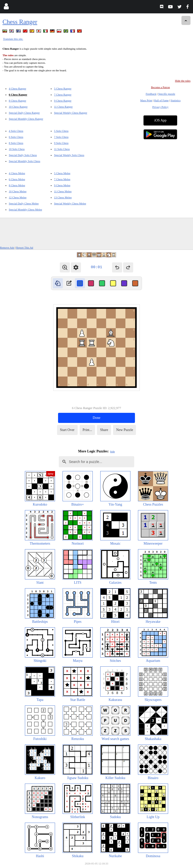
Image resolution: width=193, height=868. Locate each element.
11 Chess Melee (63, 191)
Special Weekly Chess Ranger (71, 113)
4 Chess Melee (17, 173)
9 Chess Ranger (63, 101)
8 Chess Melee (17, 185)
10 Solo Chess (17, 149)
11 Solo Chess (62, 149)
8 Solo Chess (16, 143)
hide (112, 451)
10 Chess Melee (18, 191)
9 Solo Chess (61, 143)
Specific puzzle (167, 94)
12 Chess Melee (18, 197)
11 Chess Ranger (63, 107)
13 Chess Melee (63, 197)
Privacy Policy (160, 107)
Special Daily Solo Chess (23, 155)
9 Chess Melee (62, 185)
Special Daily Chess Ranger (24, 113)
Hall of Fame (161, 100)
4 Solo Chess (16, 131)
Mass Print (146, 100)
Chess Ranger (20, 22)
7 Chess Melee (62, 179)
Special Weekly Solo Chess (69, 155)
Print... (87, 430)
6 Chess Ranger (18, 95)
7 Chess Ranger (63, 95)
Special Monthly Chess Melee (25, 209)
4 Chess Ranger (17, 88)
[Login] (6, 7)
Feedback (151, 94)
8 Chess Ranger (17, 101)
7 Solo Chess (61, 137)
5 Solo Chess (61, 131)
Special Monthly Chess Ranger (26, 119)
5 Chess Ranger (63, 88)
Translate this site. (13, 39)
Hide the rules (183, 81)
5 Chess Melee (62, 173)
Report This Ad (25, 247)
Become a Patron (160, 87)
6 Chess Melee (17, 179)
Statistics (176, 100)
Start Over (67, 430)
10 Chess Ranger (18, 107)
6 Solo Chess (16, 137)
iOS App (160, 120)
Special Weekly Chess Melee (70, 203)
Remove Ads (7, 247)
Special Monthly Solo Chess (25, 161)
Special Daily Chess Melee (24, 203)
